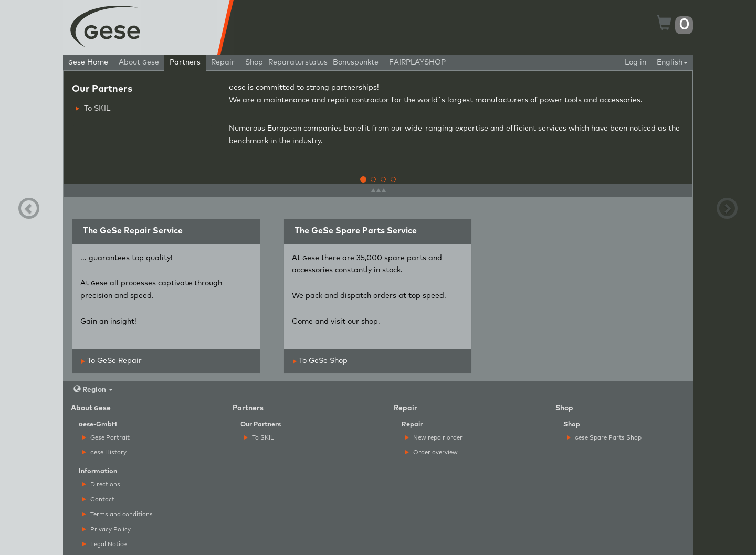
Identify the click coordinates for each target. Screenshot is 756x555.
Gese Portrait (106, 438)
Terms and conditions (118, 514)
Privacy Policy (107, 530)
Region (93, 389)
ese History (104, 452)
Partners (185, 62)
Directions (101, 484)
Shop (254, 62)
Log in (636, 62)
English (672, 62)
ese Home (88, 62)
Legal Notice (104, 544)
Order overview (432, 452)
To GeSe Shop (320, 361)
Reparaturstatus (298, 62)
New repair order (434, 438)
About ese (139, 62)
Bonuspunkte (356, 62)
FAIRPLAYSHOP (417, 62)
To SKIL (93, 109)
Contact (98, 500)
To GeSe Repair (112, 361)
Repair (223, 62)
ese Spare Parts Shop (604, 438)
